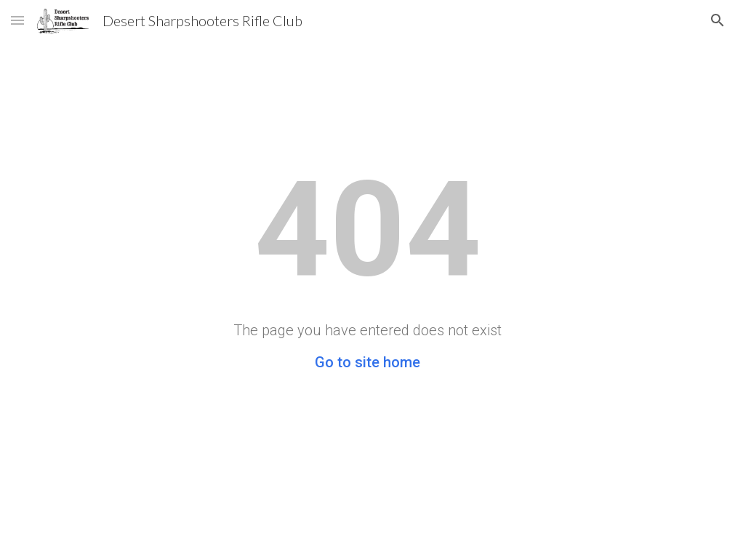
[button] (17, 20)
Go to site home (367, 362)
